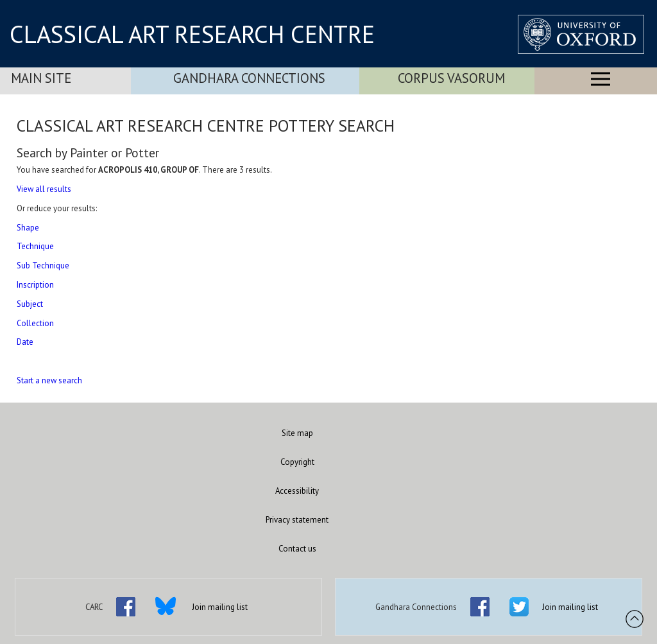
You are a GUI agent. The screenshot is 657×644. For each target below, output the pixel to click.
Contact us (297, 549)
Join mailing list (220, 607)
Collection (35, 323)
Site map (297, 433)
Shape (28, 228)
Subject (30, 304)
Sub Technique (43, 265)
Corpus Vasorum (451, 78)
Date (25, 342)
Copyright (297, 462)
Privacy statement (297, 520)
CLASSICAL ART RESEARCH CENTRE (192, 34)
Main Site (41, 78)
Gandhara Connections (249, 78)
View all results (44, 189)
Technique (35, 246)
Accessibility (297, 491)
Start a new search (49, 380)
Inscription (35, 285)
